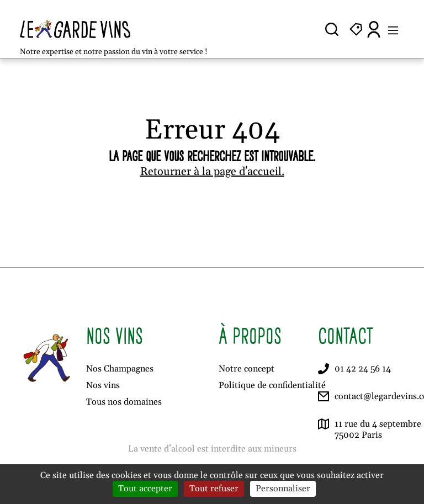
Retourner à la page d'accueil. (212, 172)
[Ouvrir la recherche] (332, 29)
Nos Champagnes (120, 369)
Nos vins (103, 385)
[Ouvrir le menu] (393, 29)
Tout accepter (145, 489)
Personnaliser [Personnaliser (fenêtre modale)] (283, 489)
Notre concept (247, 369)
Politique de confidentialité (272, 385)
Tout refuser (214, 489)
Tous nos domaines (124, 402)
